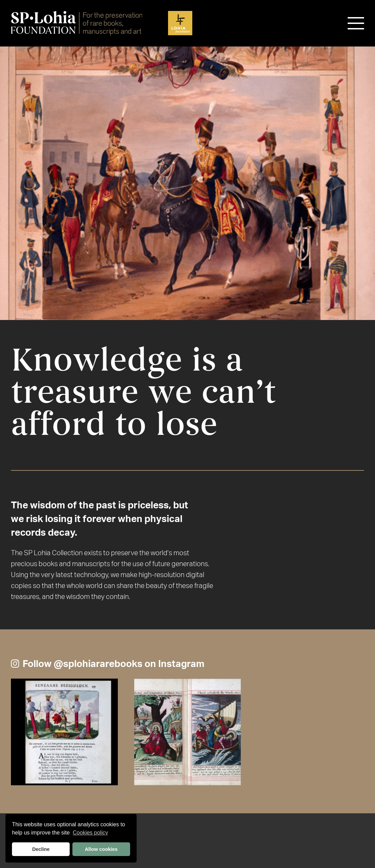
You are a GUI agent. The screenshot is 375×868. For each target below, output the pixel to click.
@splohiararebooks (98, 663)
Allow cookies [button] (101, 849)
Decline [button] (41, 849)
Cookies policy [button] (90, 833)
